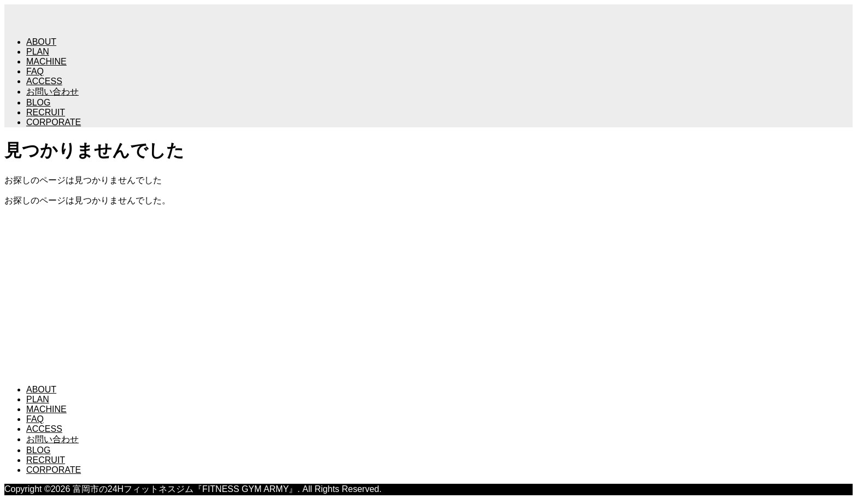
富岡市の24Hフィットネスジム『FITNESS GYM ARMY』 (218, 226)
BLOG (38, 102)
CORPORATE (54, 122)
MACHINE (46, 61)
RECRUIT (46, 112)
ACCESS (44, 81)
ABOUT (41, 42)
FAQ (35, 71)
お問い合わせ (52, 92)
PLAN (38, 52)
